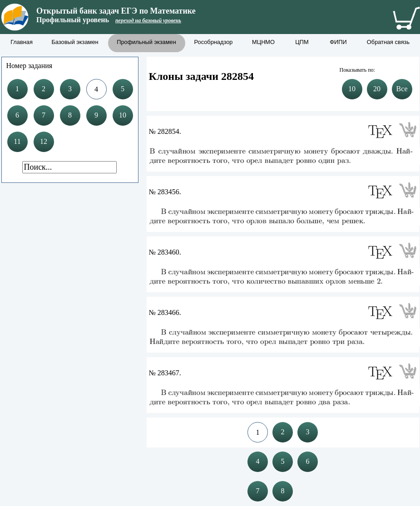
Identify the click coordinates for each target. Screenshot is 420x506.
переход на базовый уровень (148, 20)
